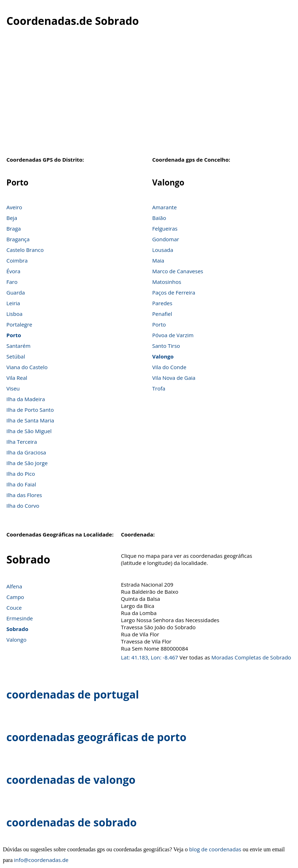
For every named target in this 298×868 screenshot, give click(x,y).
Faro (12, 282)
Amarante (165, 207)
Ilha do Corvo (23, 506)
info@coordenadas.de (41, 860)
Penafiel (162, 314)
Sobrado (17, 629)
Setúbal (16, 356)
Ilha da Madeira (26, 399)
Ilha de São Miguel (29, 431)
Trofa (159, 388)
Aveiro (14, 207)
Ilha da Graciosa (26, 452)
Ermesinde (20, 618)
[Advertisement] (149, 96)
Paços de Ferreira (174, 292)
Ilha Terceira (22, 442)
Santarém (18, 346)
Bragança (18, 239)
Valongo (163, 356)
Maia (158, 260)
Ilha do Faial (21, 484)
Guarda (16, 292)
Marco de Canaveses (178, 271)
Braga (14, 228)
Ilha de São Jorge (27, 463)
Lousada (163, 250)
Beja (12, 218)
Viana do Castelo (27, 367)
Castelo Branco (25, 250)
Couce (14, 608)
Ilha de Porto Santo (30, 410)
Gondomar (166, 239)
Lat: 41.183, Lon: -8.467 (150, 657)
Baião (159, 218)
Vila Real (17, 378)
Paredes (162, 303)
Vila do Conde (169, 367)
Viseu (13, 388)
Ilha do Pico (21, 474)
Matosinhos (167, 282)
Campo (15, 597)
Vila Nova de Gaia (174, 378)
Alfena (14, 586)
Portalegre (19, 324)
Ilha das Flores (24, 495)
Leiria (13, 303)
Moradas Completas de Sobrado (251, 657)
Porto (14, 335)
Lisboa (14, 314)
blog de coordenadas (215, 849)
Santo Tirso (166, 346)
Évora (13, 271)
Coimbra (17, 260)
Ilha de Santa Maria (30, 420)
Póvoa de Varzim (173, 335)
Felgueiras (165, 228)
